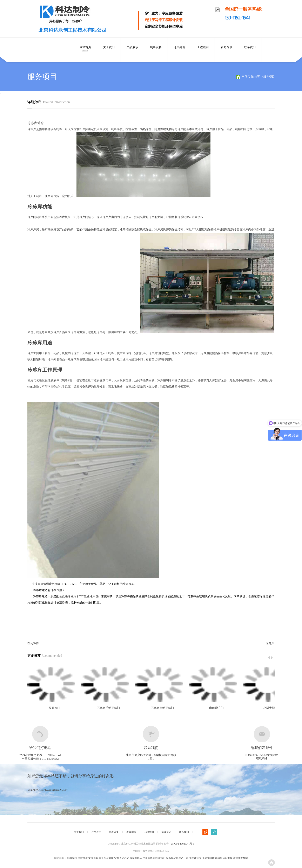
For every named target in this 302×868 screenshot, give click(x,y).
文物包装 (93, 858)
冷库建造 (179, 47)
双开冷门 (54, 708)
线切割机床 (136, 858)
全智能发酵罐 (240, 858)
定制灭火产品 (122, 858)
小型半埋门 (270, 708)
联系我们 (250, 47)
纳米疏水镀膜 (225, 858)
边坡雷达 (83, 858)
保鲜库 (270, 643)
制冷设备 (156, 47)
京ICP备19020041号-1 (183, 844)
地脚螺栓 (72, 858)
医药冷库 (33, 643)
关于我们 (109, 47)
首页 (257, 77)
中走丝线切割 (150, 858)
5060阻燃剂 (211, 858)
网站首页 (85, 49)
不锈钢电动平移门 (162, 708)
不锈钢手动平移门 (108, 708)
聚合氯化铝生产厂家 (177, 858)
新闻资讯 (226, 47)
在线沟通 (262, 758)
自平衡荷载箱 (106, 858)
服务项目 (269, 77)
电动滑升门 (216, 708)
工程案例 (203, 47)
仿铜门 (162, 858)
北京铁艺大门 (196, 858)
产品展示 (132, 47)
